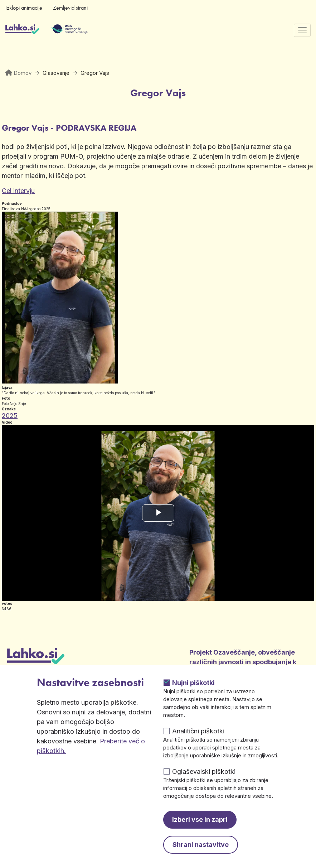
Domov (23, 73)
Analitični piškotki (198, 731)
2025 (10, 416)
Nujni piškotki (193, 683)
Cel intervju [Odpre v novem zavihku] (18, 191)
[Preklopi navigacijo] (302, 30)
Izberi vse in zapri (200, 819)
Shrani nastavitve (201, 845)
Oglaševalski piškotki (204, 771)
